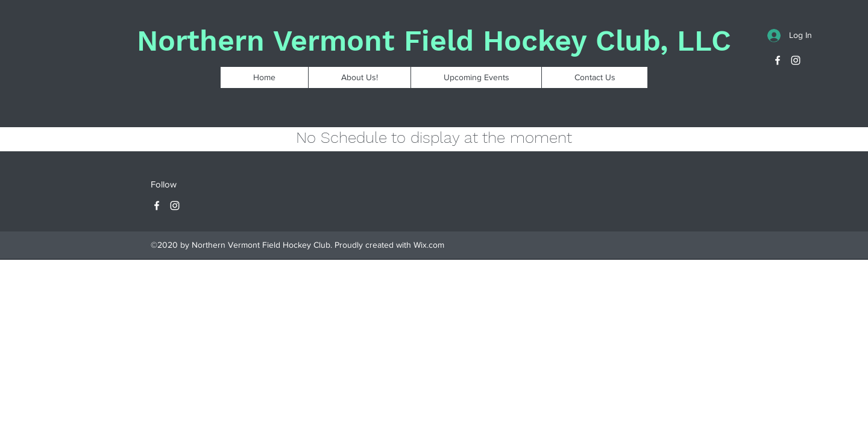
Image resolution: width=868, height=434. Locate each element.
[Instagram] (796, 60)
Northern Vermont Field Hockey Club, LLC (434, 41)
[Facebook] (778, 60)
